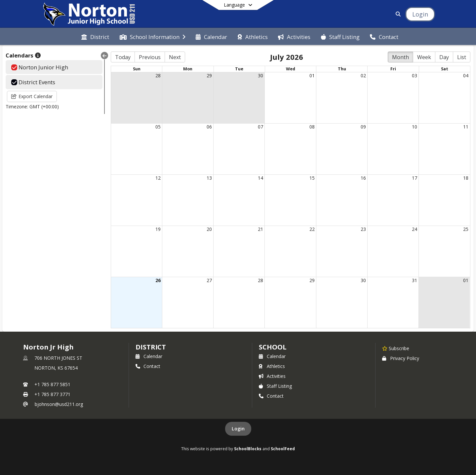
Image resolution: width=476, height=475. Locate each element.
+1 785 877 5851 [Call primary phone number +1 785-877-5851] (52, 384)
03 (415, 75)
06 (209, 127)
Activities (272, 376)
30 (260, 75)
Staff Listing (275, 386)
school (273, 347)
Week (424, 57)
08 (312, 127)
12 (158, 178)
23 (363, 229)
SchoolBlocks (248, 449)
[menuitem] (95, 36)
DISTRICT (151, 347)
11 (466, 127)
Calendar (149, 356)
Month (400, 57)
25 (466, 229)
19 (158, 229)
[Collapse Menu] (104, 55)
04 (466, 75)
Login (238, 429)
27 (209, 280)
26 (158, 280)
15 (312, 178)
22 (312, 229)
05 (158, 127)
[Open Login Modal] (420, 14)
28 (158, 75)
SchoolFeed (283, 449)
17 (415, 178)
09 (363, 127)
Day (444, 57)
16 (363, 178)
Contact (148, 366)
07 (260, 127)
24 (415, 229)
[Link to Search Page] (397, 14)
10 (415, 127)
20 (209, 229)
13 (209, 178)
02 (363, 75)
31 (415, 280)
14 (260, 178)
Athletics (272, 366)
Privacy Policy (401, 358)
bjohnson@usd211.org (59, 404)
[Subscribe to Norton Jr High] (396, 348)
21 (260, 229)
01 (312, 75)
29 (209, 75)
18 (466, 178)
